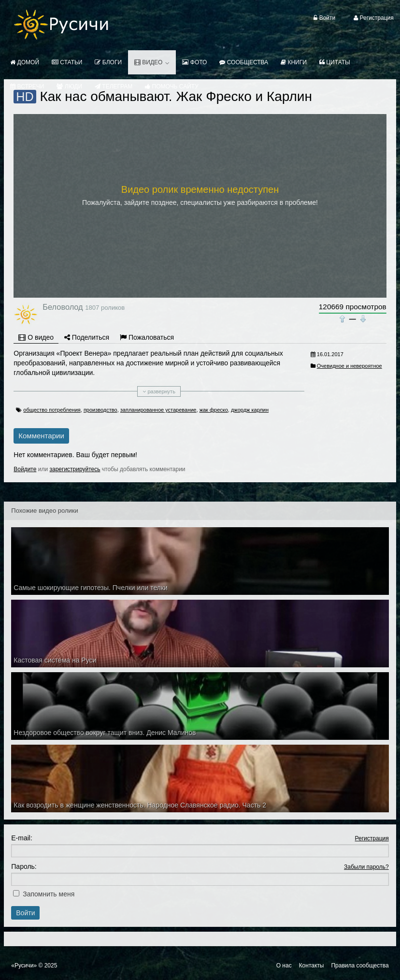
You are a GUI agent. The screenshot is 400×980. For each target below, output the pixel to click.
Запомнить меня (49, 894)
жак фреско (214, 410)
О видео (36, 337)
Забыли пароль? (366, 867)
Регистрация (372, 838)
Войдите (25, 469)
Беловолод (63, 307)
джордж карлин (250, 410)
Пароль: (24, 866)
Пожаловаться (147, 337)
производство (100, 410)
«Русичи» (24, 966)
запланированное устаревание (158, 410)
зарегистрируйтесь (75, 469)
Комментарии (41, 436)
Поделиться (87, 337)
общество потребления (52, 410)
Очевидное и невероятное (350, 366)
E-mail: (22, 838)
